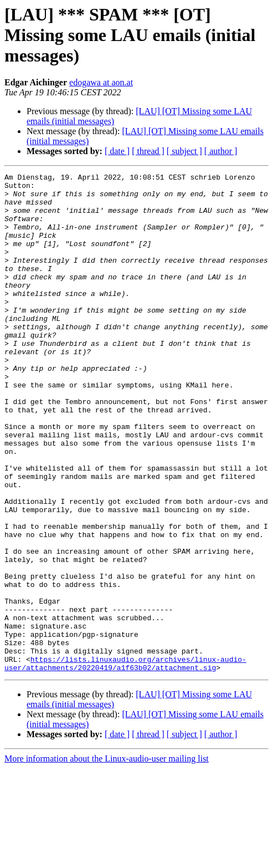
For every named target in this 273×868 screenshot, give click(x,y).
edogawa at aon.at (101, 82)
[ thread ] (148, 151)
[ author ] (221, 151)
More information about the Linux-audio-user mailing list (107, 858)
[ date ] (117, 151)
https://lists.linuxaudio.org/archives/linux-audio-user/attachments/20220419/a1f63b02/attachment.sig (125, 762)
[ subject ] (184, 151)
